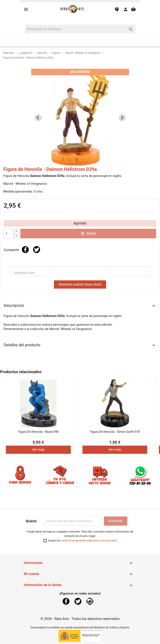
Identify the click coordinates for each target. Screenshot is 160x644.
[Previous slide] (38, 118)
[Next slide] (122, 118)
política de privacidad (104, 541)
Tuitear (37, 250)
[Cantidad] (9, 234)
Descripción (80, 306)
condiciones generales (74, 541)
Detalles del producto (80, 345)
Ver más (38, 450)
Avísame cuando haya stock (80, 284)
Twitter (78, 601)
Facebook (66, 601)
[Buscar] (80, 29)
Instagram (90, 601)
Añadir (88, 234)
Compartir (25, 250)
